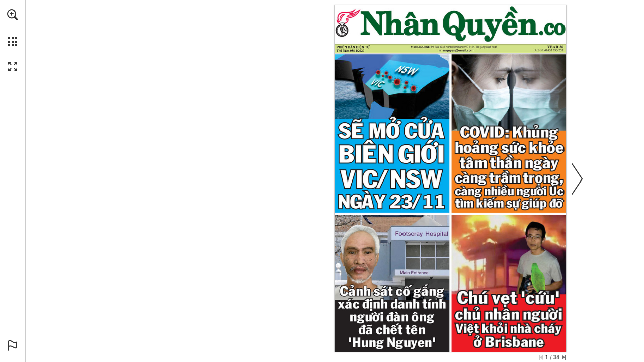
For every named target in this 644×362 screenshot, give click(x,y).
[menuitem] (13, 28)
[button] (13, 15)
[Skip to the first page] (541, 357)
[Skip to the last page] (564, 357)
